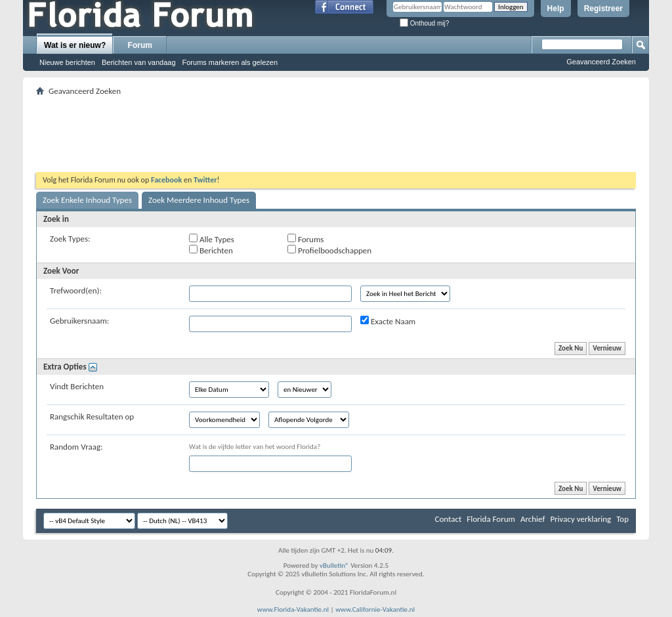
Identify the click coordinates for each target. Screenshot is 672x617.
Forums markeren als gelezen (230, 62)
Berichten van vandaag (139, 62)
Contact (449, 519)
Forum (140, 45)
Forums (305, 239)
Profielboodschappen (329, 250)
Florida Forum (491, 519)
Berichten (211, 250)
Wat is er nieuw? (75, 45)
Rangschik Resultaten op (92, 416)
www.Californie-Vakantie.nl (375, 609)
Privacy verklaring (580, 519)
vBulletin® (334, 565)
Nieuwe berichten (67, 62)
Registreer (603, 9)
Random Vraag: (76, 447)
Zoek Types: (70, 239)
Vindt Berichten (77, 386)
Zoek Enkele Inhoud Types (87, 200)
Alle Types (212, 239)
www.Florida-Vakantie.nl (293, 609)
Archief (533, 519)
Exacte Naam (388, 321)
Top (622, 519)
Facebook (166, 180)
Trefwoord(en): (76, 290)
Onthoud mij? (424, 23)
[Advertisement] (336, 129)
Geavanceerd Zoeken (601, 62)
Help (556, 9)
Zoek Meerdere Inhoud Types (199, 200)
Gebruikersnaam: (79, 321)
